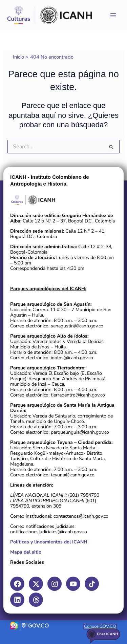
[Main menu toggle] (113, 15)
